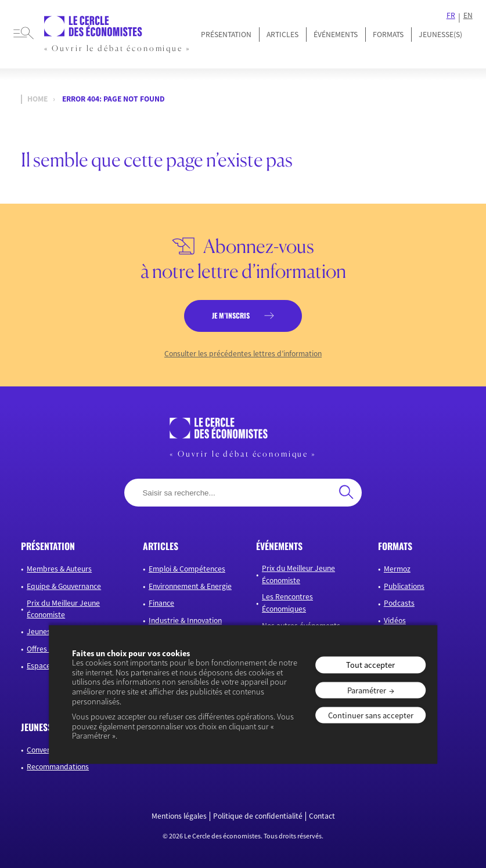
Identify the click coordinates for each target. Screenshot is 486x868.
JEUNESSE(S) (440, 35)
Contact (322, 816)
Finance (161, 603)
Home (37, 99)
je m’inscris (231, 315)
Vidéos (395, 621)
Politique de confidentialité (258, 816)
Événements (336, 35)
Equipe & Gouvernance (64, 586)
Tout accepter (370, 665)
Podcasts (399, 603)
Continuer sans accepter (371, 715)
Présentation (226, 35)
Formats (388, 35)
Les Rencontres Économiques (287, 603)
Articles (282, 35)
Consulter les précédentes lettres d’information (243, 354)
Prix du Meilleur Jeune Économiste (63, 609)
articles (161, 546)
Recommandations (58, 767)
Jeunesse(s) (46, 632)
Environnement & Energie (190, 586)
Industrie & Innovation (185, 621)
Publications (404, 586)
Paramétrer (367, 690)
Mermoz (397, 569)
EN (468, 16)
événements (279, 546)
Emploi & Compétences (187, 569)
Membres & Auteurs (59, 569)
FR (451, 16)
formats (395, 546)
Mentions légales (179, 816)
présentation (48, 546)
